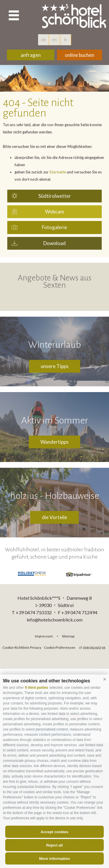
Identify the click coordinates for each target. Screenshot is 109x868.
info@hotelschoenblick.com (55, 620)
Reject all (54, 845)
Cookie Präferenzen (60, 647)
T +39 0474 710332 (32, 612)
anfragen (31, 55)
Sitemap (68, 636)
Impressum (44, 636)
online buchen (79, 55)
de (43, 39)
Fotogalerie (54, 227)
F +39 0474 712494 (78, 612)
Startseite (58, 172)
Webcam (55, 212)
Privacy (36, 647)
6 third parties (36, 688)
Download (54, 243)
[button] (105, 679)
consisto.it (57, 654)
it (65, 39)
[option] (54, 78)
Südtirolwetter (55, 196)
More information (54, 859)
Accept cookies (54, 832)
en (54, 39)
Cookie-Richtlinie (16, 647)
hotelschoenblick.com (75, 16)
